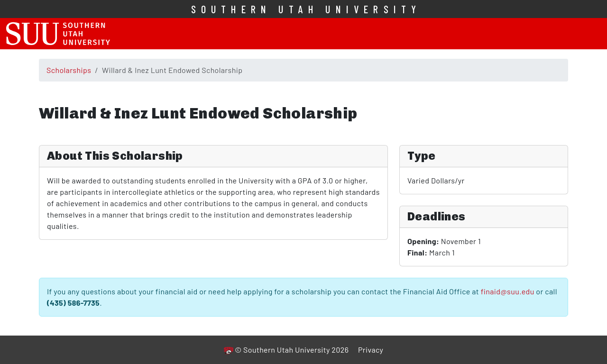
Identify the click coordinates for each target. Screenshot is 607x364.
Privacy (371, 350)
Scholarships (69, 70)
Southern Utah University (306, 9)
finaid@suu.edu (508, 291)
